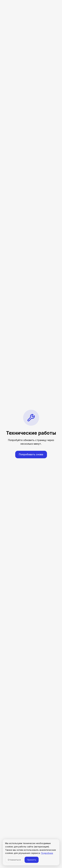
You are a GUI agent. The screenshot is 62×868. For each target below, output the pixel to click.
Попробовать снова (31, 454)
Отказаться (14, 860)
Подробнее (47, 853)
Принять (32, 860)
